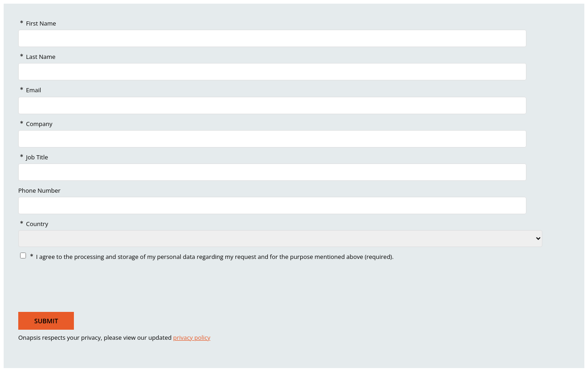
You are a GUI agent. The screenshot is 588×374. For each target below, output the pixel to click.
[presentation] (84, 284)
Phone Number (39, 190)
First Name (41, 23)
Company (39, 124)
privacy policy (192, 337)
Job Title (37, 157)
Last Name (41, 57)
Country (37, 224)
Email (34, 90)
